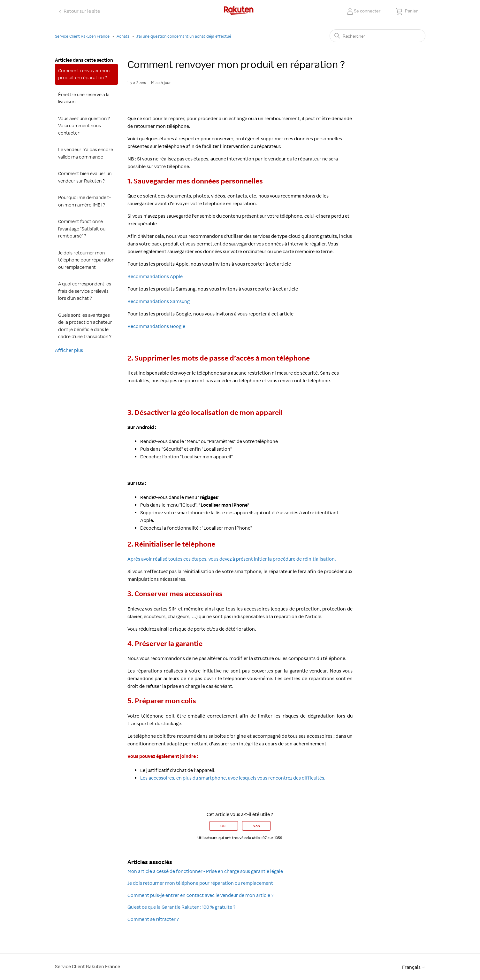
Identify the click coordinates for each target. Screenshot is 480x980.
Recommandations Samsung (159, 301)
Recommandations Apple (155, 276)
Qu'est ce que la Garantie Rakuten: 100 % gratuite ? (181, 907)
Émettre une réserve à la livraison (84, 98)
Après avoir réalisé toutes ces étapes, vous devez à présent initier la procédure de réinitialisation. (232, 559)
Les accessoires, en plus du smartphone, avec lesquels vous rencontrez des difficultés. (233, 778)
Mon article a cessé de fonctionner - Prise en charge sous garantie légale (205, 871)
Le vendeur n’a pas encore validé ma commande (86, 153)
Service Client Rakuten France (82, 36)
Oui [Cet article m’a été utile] (223, 826)
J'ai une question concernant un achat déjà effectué (184, 36)
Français (414, 967)
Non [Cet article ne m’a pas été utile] (256, 826)
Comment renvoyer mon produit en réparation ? (84, 74)
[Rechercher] (377, 36)
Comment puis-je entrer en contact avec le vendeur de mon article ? (200, 895)
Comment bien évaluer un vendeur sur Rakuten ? (85, 177)
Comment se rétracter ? (153, 919)
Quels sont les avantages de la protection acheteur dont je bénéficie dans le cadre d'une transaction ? (85, 326)
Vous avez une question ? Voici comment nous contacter (84, 126)
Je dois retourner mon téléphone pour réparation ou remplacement (86, 260)
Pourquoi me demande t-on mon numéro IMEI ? (84, 201)
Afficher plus (69, 350)
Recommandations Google (156, 326)
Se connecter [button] (367, 11)
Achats (123, 36)
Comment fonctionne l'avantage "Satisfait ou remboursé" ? (82, 229)
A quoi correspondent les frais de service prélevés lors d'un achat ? (85, 291)
